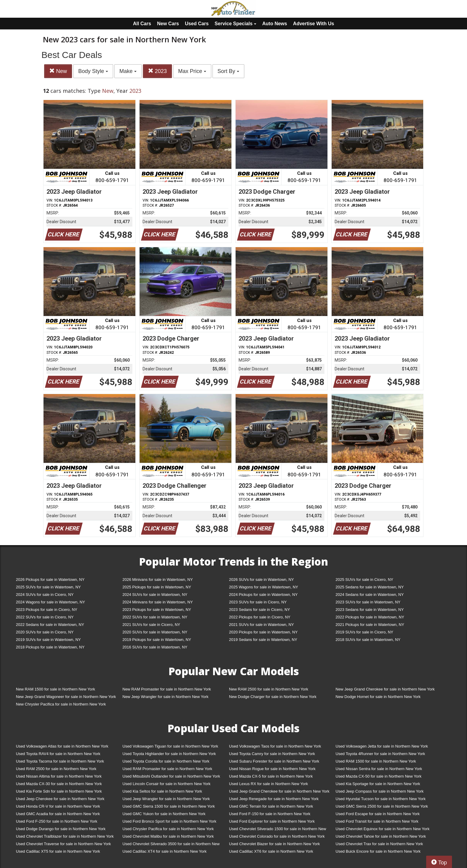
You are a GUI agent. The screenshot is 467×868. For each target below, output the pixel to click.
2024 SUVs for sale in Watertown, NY (155, 595)
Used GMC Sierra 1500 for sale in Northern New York (169, 806)
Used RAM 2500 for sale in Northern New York (56, 769)
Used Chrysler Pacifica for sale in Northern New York (168, 829)
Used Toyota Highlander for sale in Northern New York (169, 754)
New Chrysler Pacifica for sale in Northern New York (61, 704)
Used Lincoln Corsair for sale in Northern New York (166, 784)
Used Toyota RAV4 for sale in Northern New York (58, 754)
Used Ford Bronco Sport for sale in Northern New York (169, 821)
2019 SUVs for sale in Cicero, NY (364, 632)
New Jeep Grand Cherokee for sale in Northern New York (385, 689)
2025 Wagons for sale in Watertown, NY (264, 587)
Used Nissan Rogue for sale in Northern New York (272, 769)
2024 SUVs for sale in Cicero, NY (45, 595)
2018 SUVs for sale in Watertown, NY (368, 640)
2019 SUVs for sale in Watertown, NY (48, 640)
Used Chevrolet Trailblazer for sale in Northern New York (65, 836)
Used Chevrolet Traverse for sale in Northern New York (63, 844)
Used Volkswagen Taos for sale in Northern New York (275, 746)
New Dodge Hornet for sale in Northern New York (378, 697)
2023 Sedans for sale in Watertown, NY (370, 610)
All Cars (142, 24)
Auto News (275, 24)
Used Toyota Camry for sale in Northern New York (272, 754)
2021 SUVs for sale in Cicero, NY (151, 625)
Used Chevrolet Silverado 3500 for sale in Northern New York (171, 845)
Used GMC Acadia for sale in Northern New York (58, 814)
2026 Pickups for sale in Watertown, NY (50, 580)
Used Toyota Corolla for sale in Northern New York (166, 761)
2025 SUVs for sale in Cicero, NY (364, 580)
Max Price (192, 71)
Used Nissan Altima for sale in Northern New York (59, 776)
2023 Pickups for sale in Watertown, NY (157, 610)
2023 (157, 71)
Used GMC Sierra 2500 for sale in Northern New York (382, 806)
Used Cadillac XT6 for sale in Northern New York (271, 851)
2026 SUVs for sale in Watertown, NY (261, 580)
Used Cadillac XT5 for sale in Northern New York (58, 851)
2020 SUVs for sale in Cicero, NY (45, 632)
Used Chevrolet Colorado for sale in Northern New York (277, 836)
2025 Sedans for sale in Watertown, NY (370, 587)
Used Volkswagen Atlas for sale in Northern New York (62, 746)
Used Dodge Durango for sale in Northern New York (61, 829)
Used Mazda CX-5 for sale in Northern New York (271, 776)
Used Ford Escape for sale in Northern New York (378, 814)
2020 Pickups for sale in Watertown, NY (263, 632)
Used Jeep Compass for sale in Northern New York (380, 791)
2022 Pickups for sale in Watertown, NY (370, 617)
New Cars (168, 24)
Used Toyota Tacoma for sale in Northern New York (60, 761)
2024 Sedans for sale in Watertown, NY (370, 595)
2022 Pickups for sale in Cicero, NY (260, 617)
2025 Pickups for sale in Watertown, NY (157, 587)
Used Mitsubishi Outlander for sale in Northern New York (171, 776)
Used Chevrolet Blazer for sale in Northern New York (274, 844)
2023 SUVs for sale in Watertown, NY (368, 602)
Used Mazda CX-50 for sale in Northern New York (378, 776)
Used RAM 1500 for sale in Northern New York (376, 761)
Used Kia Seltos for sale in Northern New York (162, 791)
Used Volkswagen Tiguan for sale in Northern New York (170, 746)
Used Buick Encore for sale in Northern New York (378, 851)
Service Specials (235, 24)
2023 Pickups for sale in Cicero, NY (47, 610)
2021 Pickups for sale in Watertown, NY (370, 625)
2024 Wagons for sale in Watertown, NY (50, 602)
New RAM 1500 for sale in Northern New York (56, 689)
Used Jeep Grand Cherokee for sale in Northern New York (279, 791)
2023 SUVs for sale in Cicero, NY (258, 602)
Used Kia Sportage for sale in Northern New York (378, 784)
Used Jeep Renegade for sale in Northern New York (274, 799)
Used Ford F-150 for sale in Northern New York (270, 814)
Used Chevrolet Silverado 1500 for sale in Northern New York (278, 830)
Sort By (228, 71)
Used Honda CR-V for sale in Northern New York (58, 806)
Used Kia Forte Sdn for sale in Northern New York (59, 791)
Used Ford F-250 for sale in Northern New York (57, 821)
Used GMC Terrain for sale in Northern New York (271, 806)
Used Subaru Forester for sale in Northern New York (274, 761)
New (58, 71)
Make (128, 71)
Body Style (93, 71)
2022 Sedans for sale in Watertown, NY (50, 625)
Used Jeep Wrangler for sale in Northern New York (166, 799)
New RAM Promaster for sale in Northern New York (167, 689)
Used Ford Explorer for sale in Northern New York (272, 821)
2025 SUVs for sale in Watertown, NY (48, 587)
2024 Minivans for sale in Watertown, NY (158, 602)
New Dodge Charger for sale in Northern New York (273, 697)
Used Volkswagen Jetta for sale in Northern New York (382, 746)
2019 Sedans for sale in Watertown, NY (263, 640)
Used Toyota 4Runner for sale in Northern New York (380, 754)
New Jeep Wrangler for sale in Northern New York (166, 697)
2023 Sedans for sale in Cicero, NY (259, 610)
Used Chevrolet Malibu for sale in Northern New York (168, 836)
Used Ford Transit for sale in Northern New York (377, 821)
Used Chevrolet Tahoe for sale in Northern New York (381, 836)
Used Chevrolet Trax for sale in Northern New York (379, 844)
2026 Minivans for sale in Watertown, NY (158, 580)
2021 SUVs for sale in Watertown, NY (261, 625)
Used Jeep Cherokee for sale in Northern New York (60, 799)
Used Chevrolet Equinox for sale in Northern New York (383, 829)
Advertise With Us (313, 24)
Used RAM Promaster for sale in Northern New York (167, 769)
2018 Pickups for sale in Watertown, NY (50, 647)
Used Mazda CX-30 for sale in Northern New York (59, 784)
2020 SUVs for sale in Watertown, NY (155, 632)
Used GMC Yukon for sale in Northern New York (164, 814)
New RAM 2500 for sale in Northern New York (269, 689)
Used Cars (197, 24)
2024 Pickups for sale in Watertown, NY (263, 595)
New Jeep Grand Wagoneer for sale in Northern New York (66, 697)
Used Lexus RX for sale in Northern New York (268, 784)
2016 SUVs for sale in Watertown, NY (155, 647)
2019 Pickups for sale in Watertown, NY (157, 640)
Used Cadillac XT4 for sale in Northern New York (164, 851)
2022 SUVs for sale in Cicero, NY (45, 617)
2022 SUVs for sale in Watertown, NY (155, 617)
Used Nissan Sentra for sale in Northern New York (379, 769)
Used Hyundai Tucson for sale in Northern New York (381, 799)
